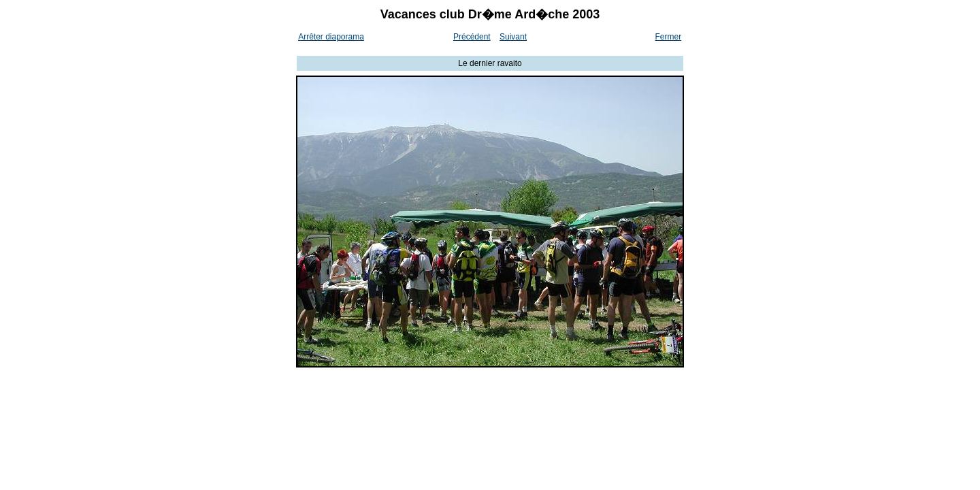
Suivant (513, 37)
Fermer (669, 37)
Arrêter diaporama (331, 37)
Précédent (472, 37)
